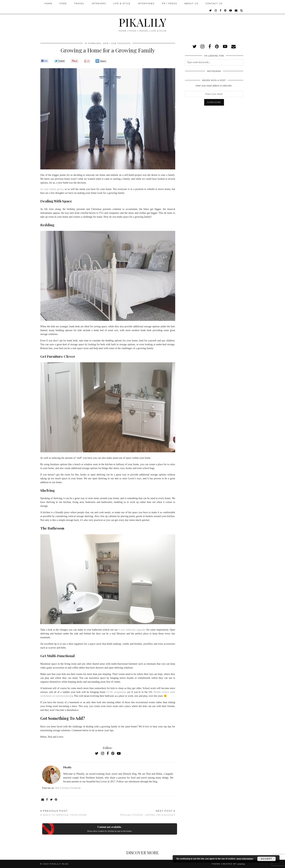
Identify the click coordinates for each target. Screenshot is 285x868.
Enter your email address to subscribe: (214, 86)
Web (57, 788)
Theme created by (228, 864)
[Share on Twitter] (52, 800)
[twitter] (211, 10)
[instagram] (216, 10)
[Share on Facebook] (47, 800)
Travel (79, 3)
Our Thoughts (121, 43)
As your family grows (52, 189)
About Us (191, 3)
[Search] (242, 10)
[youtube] (231, 10)
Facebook (76, 788)
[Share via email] (43, 800)
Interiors (99, 3)
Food (63, 3)
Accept (266, 859)
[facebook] (221, 10)
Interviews (146, 3)
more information (245, 859)
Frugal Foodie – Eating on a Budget (148, 813)
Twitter (65, 788)
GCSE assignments (116, 692)
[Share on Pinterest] (56, 800)
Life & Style (122, 3)
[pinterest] (225, 10)
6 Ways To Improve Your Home (64, 813)
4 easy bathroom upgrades (132, 630)
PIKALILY (142, 22)
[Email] (236, 10)
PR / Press (169, 3)
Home (48, 3)
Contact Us (214, 3)
